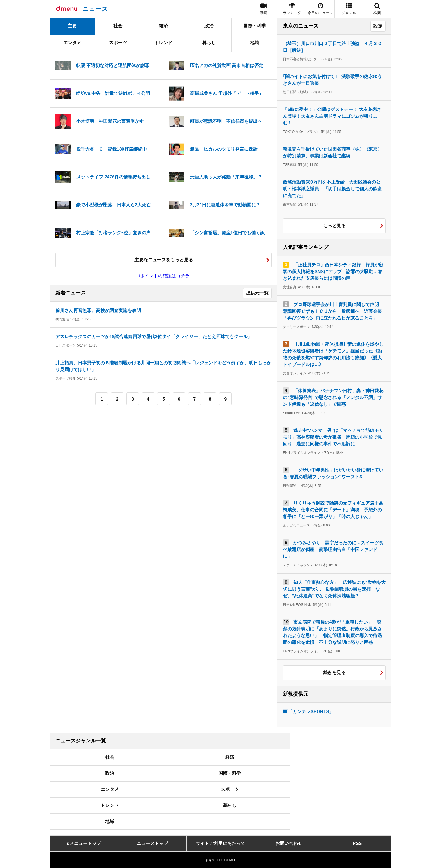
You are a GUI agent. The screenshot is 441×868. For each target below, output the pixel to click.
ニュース (95, 9)
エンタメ (72, 43)
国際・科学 (255, 26)
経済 (163, 26)
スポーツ (118, 43)
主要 (72, 26)
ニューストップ (152, 843)
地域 (255, 43)
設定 (378, 26)
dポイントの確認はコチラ (164, 276)
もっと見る (334, 226)
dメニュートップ (84, 843)
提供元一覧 (257, 293)
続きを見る (334, 672)
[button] (349, 9)
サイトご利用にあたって (220, 843)
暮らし (209, 43)
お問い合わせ (289, 843)
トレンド (163, 43)
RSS (357, 843)
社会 (118, 26)
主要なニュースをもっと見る (164, 260)
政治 (209, 26)
